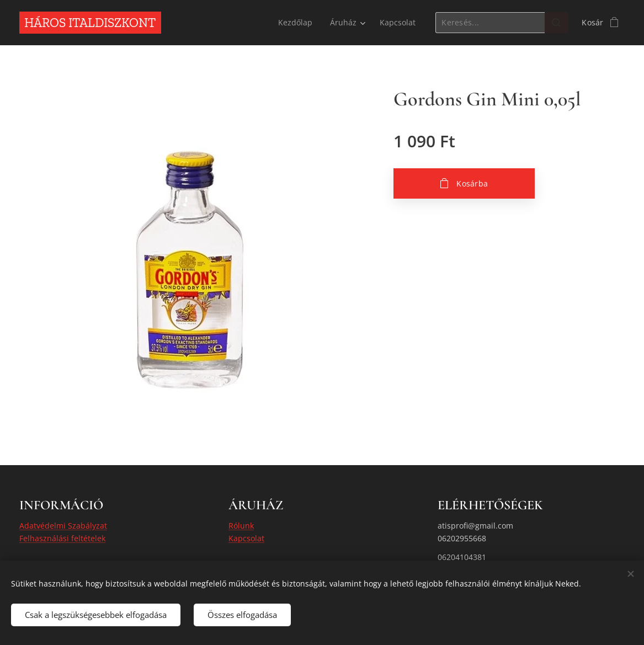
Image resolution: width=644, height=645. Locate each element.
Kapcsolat (246, 538)
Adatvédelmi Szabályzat (63, 526)
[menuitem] (296, 23)
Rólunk (241, 526)
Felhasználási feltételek (62, 538)
